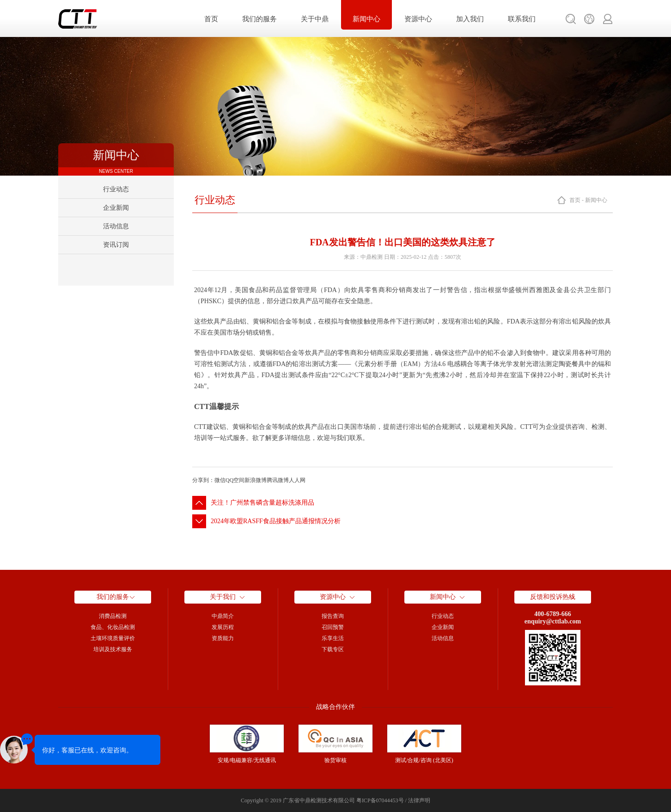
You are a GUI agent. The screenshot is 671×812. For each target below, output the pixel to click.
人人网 (297, 480)
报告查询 (333, 616)
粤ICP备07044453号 (380, 800)
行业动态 (116, 189)
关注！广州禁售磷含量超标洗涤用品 (262, 503)
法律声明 (419, 800)
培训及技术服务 (113, 649)
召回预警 (333, 627)
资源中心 (418, 19)
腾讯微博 (278, 480)
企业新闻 (116, 208)
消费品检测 (113, 616)
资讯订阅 (116, 245)
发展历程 (223, 627)
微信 (220, 480)
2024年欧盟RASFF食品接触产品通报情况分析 (276, 521)
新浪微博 (256, 480)
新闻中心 (366, 19)
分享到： (203, 480)
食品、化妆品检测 (113, 627)
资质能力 (223, 638)
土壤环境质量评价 (113, 638)
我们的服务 (259, 19)
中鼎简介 (223, 616)
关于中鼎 (315, 19)
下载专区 (333, 649)
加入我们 (470, 19)
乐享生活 (333, 638)
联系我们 (522, 19)
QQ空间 (235, 480)
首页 (211, 19)
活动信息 (116, 226)
